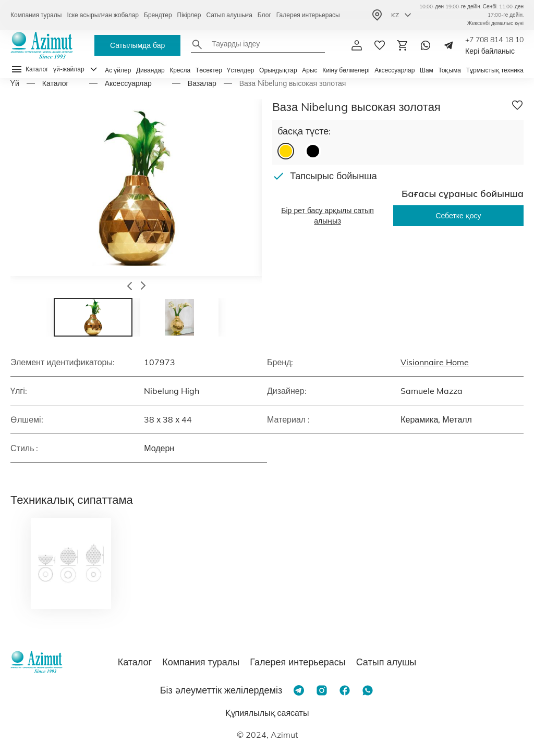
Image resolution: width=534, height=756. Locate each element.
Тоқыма (450, 70)
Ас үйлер (118, 70)
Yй (15, 83)
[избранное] (380, 45)
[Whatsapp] (426, 45)
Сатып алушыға (229, 15)
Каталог (56, 83)
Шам (427, 70)
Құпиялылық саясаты (267, 713)
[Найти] (197, 44)
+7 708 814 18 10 (494, 40)
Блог (264, 15)
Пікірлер (189, 15)
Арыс (310, 70)
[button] (130, 287)
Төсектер (209, 70)
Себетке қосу (458, 216)
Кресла (180, 70)
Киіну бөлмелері (346, 70)
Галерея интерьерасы (308, 15)
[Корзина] (403, 45)
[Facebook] (345, 690)
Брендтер (158, 15)
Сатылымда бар (137, 45)
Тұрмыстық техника (495, 70)
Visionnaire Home (435, 362)
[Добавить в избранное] (517, 105)
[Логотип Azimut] (42, 45)
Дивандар (150, 70)
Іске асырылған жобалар (103, 15)
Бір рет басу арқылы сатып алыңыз (327, 216)
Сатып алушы (386, 662)
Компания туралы (36, 15)
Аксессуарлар (395, 70)
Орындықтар (278, 70)
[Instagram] (322, 690)
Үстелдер (240, 70)
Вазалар (202, 83)
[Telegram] (448, 45)
